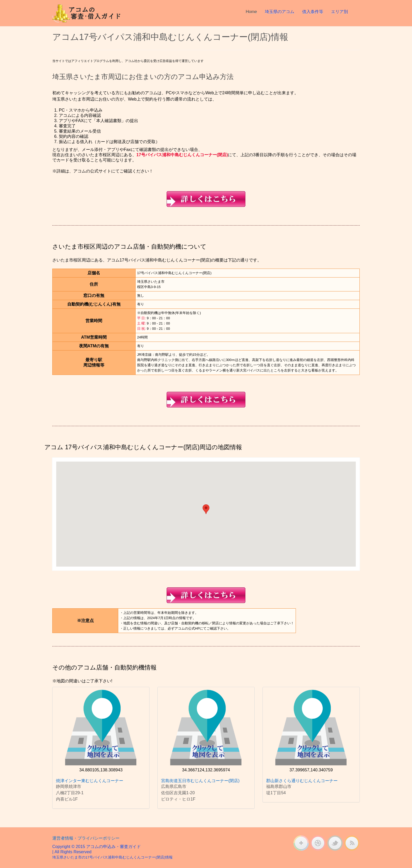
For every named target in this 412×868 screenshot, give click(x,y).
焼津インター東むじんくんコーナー (90, 781)
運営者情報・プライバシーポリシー (86, 838)
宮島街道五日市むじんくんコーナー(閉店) (200, 781)
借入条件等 (313, 12)
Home (251, 12)
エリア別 (339, 12)
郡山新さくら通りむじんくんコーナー (302, 781)
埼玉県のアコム (280, 12)
